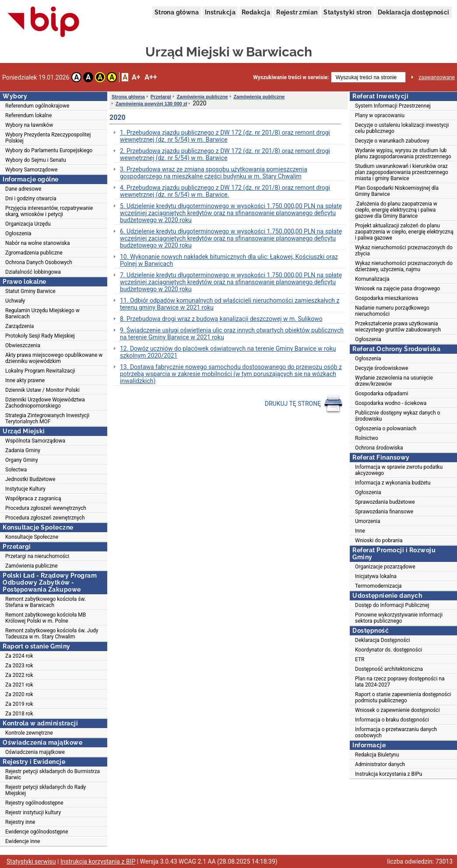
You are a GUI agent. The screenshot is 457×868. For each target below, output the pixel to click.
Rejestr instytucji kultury (33, 812)
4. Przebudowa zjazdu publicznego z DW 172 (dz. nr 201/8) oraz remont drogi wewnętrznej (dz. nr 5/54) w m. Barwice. (225, 191)
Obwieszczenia (23, 345)
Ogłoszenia (18, 234)
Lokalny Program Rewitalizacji (40, 371)
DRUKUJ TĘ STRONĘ (304, 404)
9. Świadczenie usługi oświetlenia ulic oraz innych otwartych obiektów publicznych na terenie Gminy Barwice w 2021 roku (232, 334)
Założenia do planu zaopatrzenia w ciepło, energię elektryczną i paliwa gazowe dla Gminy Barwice (396, 210)
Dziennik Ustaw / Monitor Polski (42, 390)
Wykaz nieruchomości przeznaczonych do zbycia (404, 251)
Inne (360, 531)
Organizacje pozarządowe (385, 567)
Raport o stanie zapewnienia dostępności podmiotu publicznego (403, 697)
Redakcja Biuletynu (377, 755)
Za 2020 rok (19, 694)
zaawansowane (437, 77)
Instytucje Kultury (25, 489)
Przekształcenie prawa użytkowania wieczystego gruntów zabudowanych (398, 327)
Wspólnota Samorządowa (35, 441)
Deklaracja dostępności (414, 12)
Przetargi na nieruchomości (37, 556)
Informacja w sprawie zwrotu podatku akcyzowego (399, 470)
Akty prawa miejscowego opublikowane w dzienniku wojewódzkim (54, 358)
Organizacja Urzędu (28, 224)
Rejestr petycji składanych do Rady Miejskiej (46, 790)
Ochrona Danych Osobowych (39, 262)
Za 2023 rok (19, 666)
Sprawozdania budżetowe (385, 502)
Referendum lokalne (28, 115)
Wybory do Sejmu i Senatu (36, 160)
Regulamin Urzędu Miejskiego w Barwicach (42, 314)
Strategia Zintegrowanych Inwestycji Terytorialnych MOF (47, 418)
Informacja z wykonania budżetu (393, 483)
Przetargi (161, 97)
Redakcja (256, 12)
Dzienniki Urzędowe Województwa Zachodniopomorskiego (45, 403)
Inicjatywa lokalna (376, 576)
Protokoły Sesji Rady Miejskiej (40, 336)
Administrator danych (380, 764)
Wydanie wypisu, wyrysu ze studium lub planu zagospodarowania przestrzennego (403, 153)
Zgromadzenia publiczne (34, 253)
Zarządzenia (19, 326)
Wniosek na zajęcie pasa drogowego (397, 289)
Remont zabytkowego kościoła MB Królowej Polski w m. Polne (46, 618)
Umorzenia (368, 521)
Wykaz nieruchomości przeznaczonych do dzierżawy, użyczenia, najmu (404, 266)
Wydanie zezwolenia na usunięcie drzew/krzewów (394, 381)
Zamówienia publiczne (32, 566)
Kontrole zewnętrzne (29, 733)
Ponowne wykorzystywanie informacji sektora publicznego (399, 618)
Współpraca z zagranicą (33, 498)
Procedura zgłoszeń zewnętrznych (45, 518)
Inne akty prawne (25, 380)
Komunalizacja (372, 279)
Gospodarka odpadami (381, 394)
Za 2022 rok (19, 675)
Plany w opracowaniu (380, 115)
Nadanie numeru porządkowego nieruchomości (392, 311)
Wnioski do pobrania (379, 540)
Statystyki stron (347, 12)
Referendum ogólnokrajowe (37, 106)
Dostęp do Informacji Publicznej (392, 605)
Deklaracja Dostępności (383, 640)
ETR (360, 659)
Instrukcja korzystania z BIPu (389, 774)
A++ (151, 77)
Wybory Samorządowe (31, 170)
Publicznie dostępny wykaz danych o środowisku (397, 416)
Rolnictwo (367, 438)
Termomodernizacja (378, 586)
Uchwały (15, 301)
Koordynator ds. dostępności (388, 650)
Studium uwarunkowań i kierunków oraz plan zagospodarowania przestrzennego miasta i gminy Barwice (402, 172)
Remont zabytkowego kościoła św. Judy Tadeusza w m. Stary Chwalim (52, 634)
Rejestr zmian (297, 12)
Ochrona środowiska (379, 448)
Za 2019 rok (19, 704)
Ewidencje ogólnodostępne (37, 832)
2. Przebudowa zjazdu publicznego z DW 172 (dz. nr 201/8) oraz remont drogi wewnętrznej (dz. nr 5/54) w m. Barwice (225, 154)
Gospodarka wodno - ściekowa (391, 403)
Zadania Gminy (23, 450)
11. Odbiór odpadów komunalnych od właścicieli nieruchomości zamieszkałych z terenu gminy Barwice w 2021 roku (230, 304)
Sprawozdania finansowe (384, 512)
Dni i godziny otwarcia (31, 199)
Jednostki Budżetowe (30, 479)
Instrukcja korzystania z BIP (98, 861)
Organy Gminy (22, 460)
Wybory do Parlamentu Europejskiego (49, 150)
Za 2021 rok (19, 685)
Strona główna (177, 12)
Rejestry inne (20, 822)
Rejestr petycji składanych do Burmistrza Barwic (53, 774)
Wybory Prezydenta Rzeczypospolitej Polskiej (48, 138)
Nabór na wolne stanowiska (37, 243)
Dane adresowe (23, 189)
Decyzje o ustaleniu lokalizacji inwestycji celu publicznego (402, 128)
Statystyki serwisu (31, 861)
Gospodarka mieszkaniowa (387, 298)
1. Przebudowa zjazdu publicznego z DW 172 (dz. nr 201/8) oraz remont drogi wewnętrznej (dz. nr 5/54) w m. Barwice (225, 136)
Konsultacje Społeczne (32, 537)
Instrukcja (220, 12)
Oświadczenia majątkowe (35, 752)
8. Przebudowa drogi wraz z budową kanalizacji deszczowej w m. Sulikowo (221, 319)
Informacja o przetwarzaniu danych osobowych (396, 732)
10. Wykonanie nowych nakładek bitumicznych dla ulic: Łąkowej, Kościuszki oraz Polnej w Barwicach (229, 260)
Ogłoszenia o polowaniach (386, 429)
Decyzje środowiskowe (381, 368)
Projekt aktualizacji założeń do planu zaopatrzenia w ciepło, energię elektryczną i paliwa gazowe (404, 232)
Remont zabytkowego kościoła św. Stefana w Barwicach (46, 602)
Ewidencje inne (23, 841)
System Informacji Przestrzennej (393, 106)
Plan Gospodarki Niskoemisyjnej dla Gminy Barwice (397, 191)
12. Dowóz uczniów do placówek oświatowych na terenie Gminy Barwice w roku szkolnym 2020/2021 (228, 352)
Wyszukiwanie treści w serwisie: (291, 77)
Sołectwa (16, 470)
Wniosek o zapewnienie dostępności (397, 710)
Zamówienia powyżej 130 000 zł (151, 104)
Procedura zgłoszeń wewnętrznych (46, 508)
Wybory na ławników (29, 125)
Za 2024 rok (19, 656)
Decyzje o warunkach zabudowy (392, 141)
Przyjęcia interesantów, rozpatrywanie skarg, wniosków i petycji (49, 211)
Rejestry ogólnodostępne (34, 803)
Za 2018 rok (19, 714)
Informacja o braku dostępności (392, 720)
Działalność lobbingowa (33, 272)
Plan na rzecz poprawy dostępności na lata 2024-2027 (400, 682)
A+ (136, 77)
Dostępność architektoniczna (389, 669)
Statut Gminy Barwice (30, 291)
